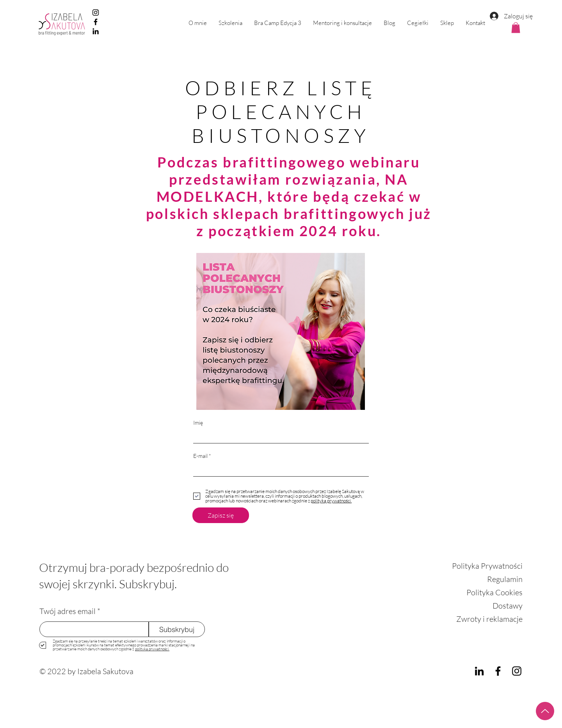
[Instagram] (96, 12)
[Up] (545, 711)
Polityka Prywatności (487, 566)
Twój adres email (68, 611)
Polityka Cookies (494, 592)
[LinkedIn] (96, 31)
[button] (230, 23)
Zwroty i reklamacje (489, 619)
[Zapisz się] (221, 515)
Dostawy (508, 606)
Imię (198, 423)
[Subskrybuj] (177, 629)
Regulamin (505, 579)
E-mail (200, 456)
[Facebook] (96, 22)
